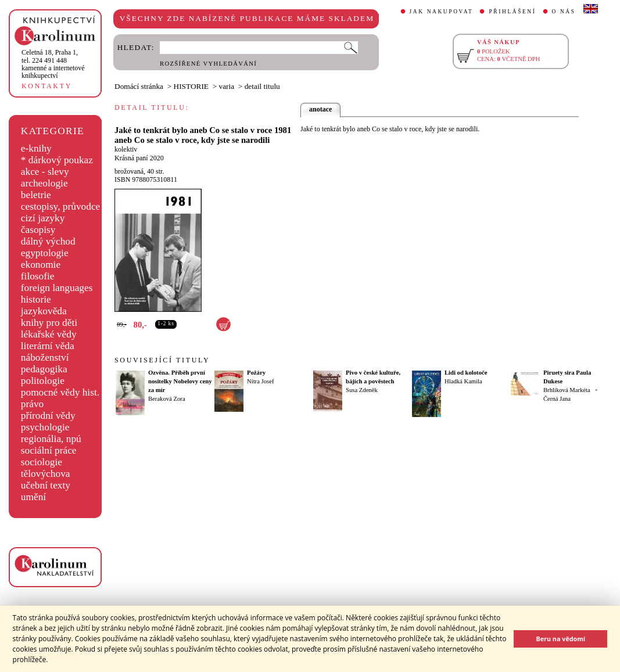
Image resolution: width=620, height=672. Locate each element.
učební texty (46, 485)
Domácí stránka (139, 86)
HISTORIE (191, 86)
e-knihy (36, 148)
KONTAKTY (47, 86)
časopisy (38, 230)
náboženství (45, 357)
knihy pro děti (49, 323)
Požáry (256, 373)
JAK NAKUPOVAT (442, 12)
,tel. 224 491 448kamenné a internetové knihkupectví (53, 64)
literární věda (48, 346)
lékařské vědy (49, 334)
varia (227, 86)
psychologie (45, 427)
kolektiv (126, 149)
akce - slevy (45, 172)
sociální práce (49, 450)
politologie (43, 381)
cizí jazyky (43, 218)
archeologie (44, 183)
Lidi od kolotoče (466, 373)
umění (33, 497)
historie (36, 299)
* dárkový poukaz (57, 160)
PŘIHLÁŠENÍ (512, 12)
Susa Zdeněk (362, 390)
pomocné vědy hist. (60, 392)
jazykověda (44, 311)
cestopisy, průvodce (61, 206)
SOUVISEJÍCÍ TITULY (162, 360)
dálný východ (48, 241)
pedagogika (44, 369)
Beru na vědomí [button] (560, 639)
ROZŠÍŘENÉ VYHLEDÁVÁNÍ (208, 64)
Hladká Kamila (463, 381)
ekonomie (41, 265)
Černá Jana (557, 399)
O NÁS (564, 12)
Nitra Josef (260, 381)
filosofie (38, 276)
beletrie (36, 195)
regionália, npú (51, 439)
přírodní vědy (48, 416)
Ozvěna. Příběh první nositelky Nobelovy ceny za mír (180, 381)
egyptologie (45, 253)
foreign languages (57, 288)
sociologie (42, 462)
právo (32, 404)
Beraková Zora (167, 399)
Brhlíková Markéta (567, 390)
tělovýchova (46, 474)
